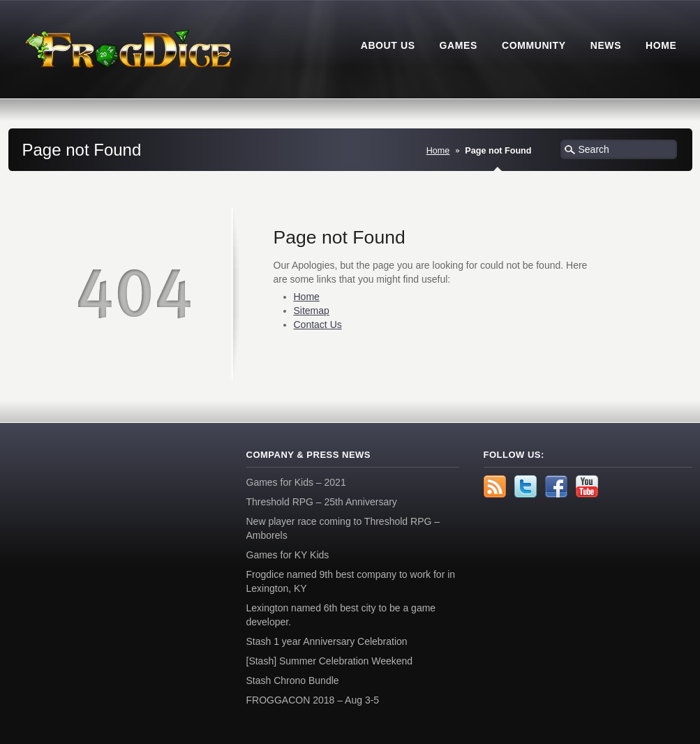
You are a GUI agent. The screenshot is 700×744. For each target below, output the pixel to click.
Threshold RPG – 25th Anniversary (322, 502)
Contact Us (318, 325)
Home (438, 151)
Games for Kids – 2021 (296, 482)
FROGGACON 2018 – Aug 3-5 (313, 700)
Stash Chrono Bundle (293, 680)
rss (495, 486)
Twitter (526, 486)
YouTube (587, 486)
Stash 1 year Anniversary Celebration (327, 641)
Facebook (556, 486)
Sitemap (312, 311)
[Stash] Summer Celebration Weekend (330, 661)
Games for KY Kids (288, 555)
